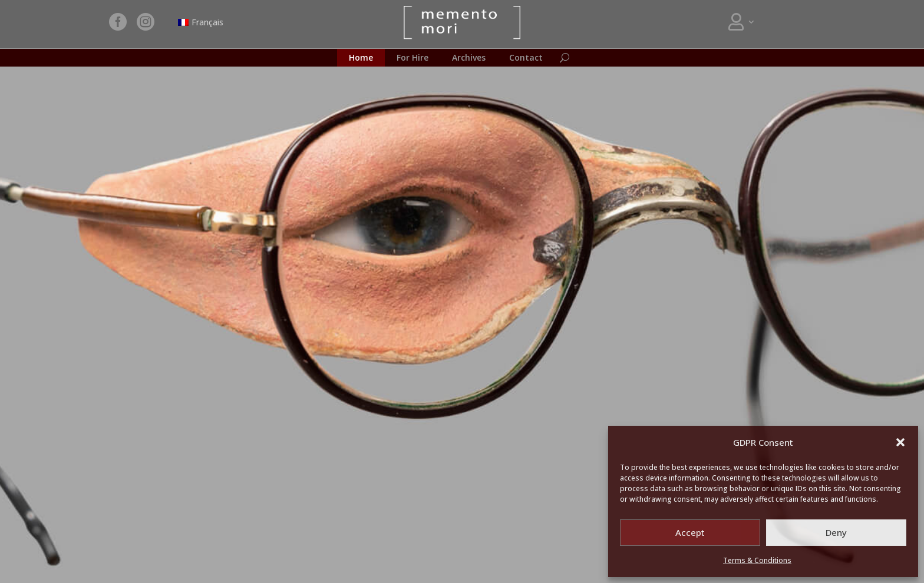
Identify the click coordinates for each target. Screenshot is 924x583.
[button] (900, 442)
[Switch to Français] (201, 22)
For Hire (412, 58)
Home (361, 58)
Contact (526, 58)
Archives (469, 58)
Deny (836, 532)
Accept (690, 532)
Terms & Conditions (757, 560)
